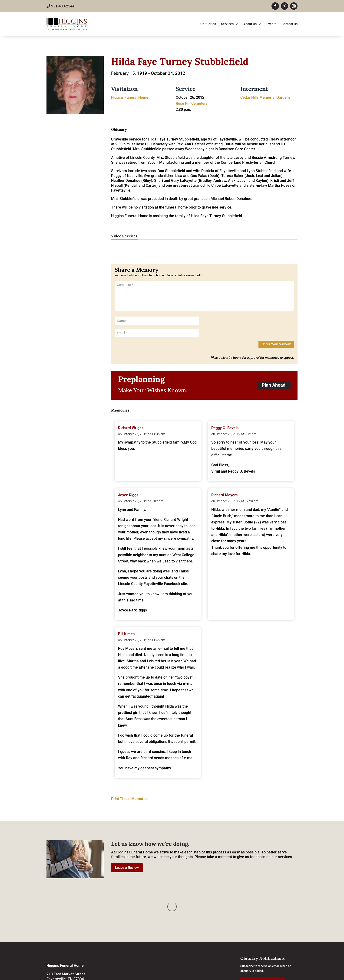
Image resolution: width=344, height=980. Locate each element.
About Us (250, 24)
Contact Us (289, 24)
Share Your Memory (276, 344)
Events (271, 24)
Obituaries (208, 24)
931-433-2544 (60, 6)
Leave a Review (127, 868)
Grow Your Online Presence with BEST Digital (261, 975)
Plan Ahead (274, 385)
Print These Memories (130, 799)
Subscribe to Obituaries (262, 935)
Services (227, 24)
